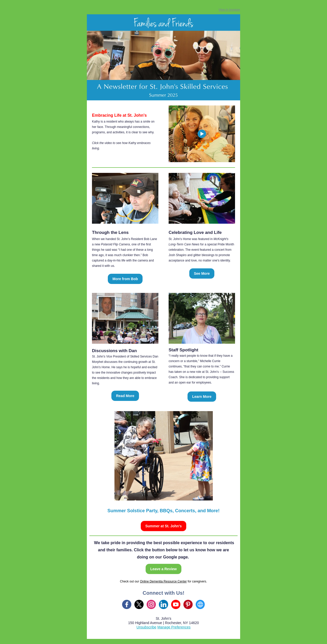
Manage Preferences (174, 627)
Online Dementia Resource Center (163, 581)
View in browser (229, 10)
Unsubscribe (146, 627)
